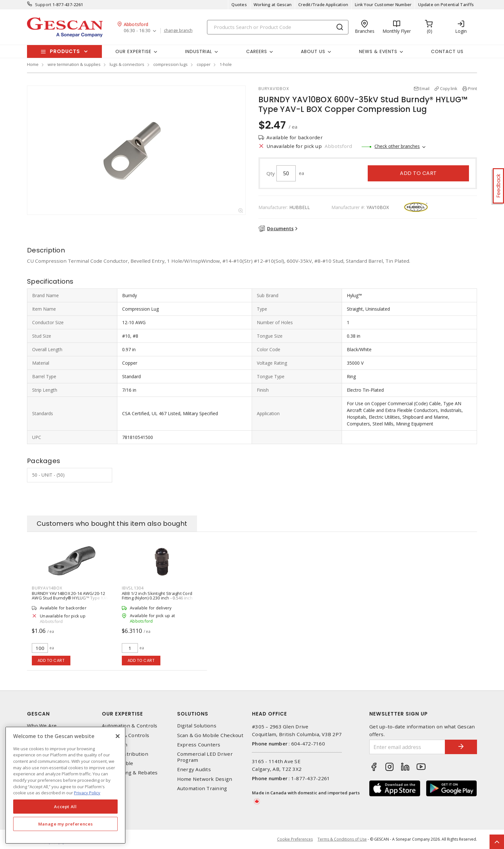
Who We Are (42, 726)
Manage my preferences (66, 824)
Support (43, 5)
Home (33, 64)
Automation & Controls (130, 726)
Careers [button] (257, 51)
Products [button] (65, 51)
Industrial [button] (199, 51)
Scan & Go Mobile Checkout (210, 735)
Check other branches (397, 146)
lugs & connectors (127, 64)
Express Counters (199, 745)
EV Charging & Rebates (130, 773)
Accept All (65, 807)
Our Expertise (122, 714)
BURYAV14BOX (47, 588)
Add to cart (418, 173)
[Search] (278, 27)
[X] (118, 736)
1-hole (226, 64)
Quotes (239, 5)
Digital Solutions (197, 726)
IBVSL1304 (133, 588)
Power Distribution (125, 754)
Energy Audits (194, 769)
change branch (178, 31)
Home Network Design (205, 779)
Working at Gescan (273, 5)
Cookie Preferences (295, 839)
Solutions (193, 714)
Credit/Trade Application (323, 5)
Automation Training (202, 788)
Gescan (38, 714)
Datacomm (115, 745)
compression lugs (171, 64)
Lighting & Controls (126, 735)
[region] (65, 785)
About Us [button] (313, 51)
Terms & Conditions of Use (342, 839)
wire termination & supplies (74, 64)
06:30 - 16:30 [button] (137, 31)
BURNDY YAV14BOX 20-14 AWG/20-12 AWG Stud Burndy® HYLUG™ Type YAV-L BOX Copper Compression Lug (72, 598)
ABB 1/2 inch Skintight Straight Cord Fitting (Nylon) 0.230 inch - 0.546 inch (157, 596)
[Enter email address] (407, 747)
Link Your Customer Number (383, 5)
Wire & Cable (117, 763)
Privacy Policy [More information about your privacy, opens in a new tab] (87, 793)
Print (473, 88)
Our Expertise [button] (133, 51)
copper (204, 64)
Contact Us (447, 51)
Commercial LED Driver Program (205, 757)
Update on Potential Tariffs (446, 5)
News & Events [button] (378, 51)
